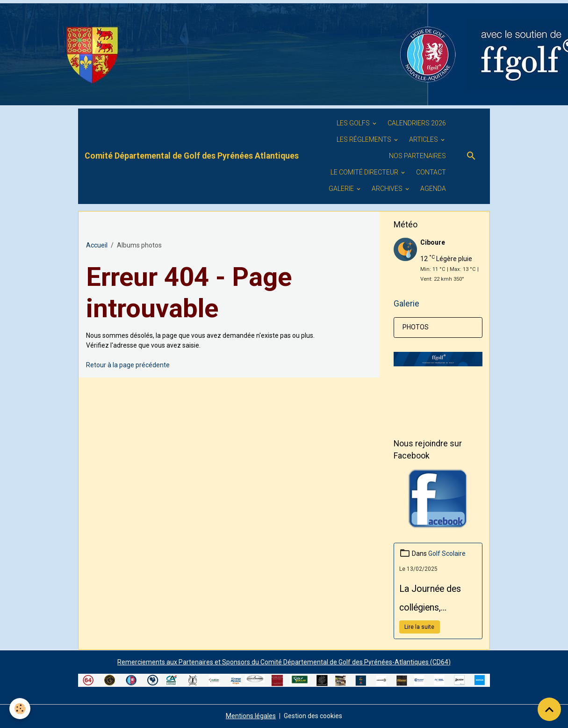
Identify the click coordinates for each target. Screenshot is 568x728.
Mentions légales (251, 716)
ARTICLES (424, 139)
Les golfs (354, 123)
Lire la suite (419, 627)
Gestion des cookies (313, 716)
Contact (431, 172)
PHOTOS (416, 327)
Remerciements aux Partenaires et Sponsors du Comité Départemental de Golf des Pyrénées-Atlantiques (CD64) (284, 662)
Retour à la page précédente (128, 365)
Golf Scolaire (447, 553)
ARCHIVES (388, 189)
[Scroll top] (549, 709)
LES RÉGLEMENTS (365, 139)
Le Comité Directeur (365, 172)
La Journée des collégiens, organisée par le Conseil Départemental (431, 600)
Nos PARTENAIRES (417, 156)
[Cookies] (20, 709)
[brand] (192, 156)
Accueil (97, 245)
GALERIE (342, 189)
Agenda (433, 189)
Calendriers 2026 (417, 123)
